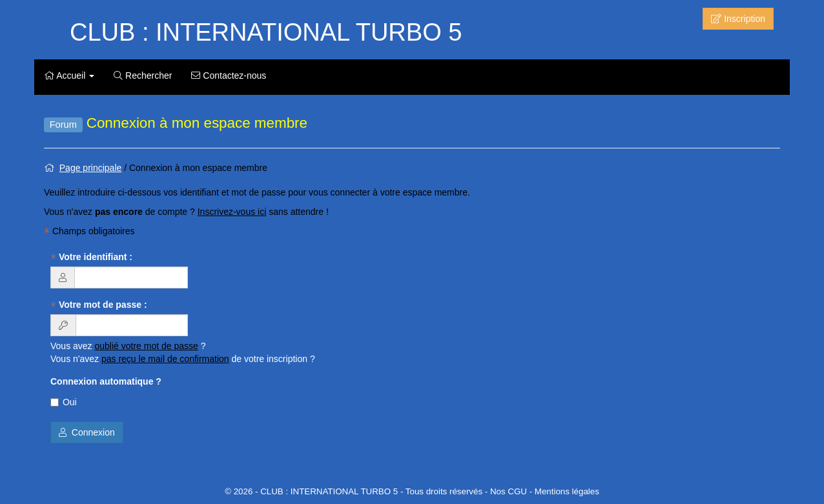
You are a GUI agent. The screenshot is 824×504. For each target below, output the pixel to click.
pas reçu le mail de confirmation (165, 359)
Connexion (87, 432)
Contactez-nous (229, 76)
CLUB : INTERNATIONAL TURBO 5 (266, 32)
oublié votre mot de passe (147, 346)
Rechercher (143, 76)
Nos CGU (509, 491)
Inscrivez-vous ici (232, 212)
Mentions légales (567, 491)
